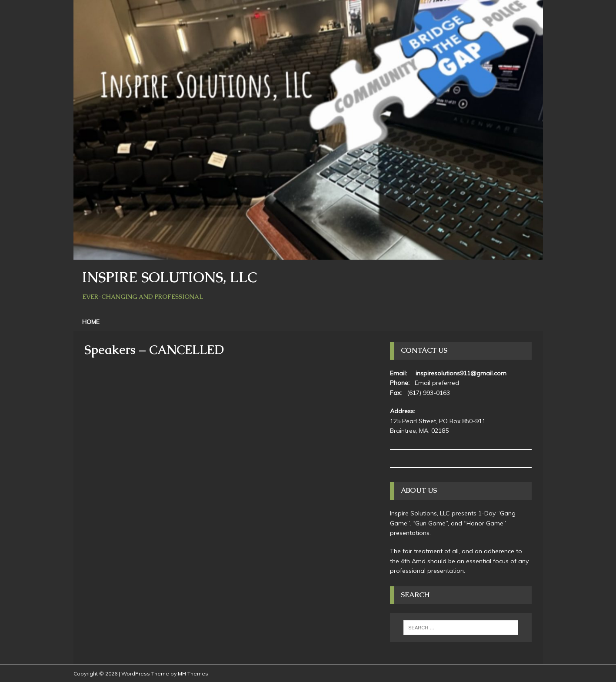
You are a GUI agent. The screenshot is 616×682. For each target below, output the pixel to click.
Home (91, 322)
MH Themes (193, 674)
